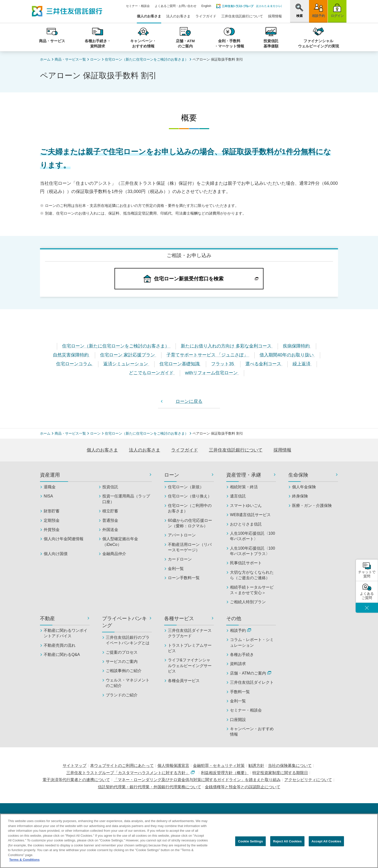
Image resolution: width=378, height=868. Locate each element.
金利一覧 (176, 569)
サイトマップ (75, 766)
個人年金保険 (304, 487)
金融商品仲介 (114, 554)
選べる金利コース (264, 364)
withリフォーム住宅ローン (212, 373)
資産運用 (50, 475)
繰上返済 (302, 364)
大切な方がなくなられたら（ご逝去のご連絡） (252, 575)
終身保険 (300, 496)
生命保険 (298, 475)
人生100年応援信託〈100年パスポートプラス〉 (252, 551)
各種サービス (179, 618)
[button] (299, 11)
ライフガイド (206, 16)
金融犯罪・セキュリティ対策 (219, 766)
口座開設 (238, 720)
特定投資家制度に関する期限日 (280, 773)
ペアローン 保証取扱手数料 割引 (218, 59)
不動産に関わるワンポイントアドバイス (66, 633)
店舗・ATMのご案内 (251, 673)
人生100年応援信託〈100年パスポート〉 (252, 536)
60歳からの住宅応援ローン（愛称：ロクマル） (190, 523)
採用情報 (275, 16)
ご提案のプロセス (122, 652)
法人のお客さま (178, 16)
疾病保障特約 (297, 346)
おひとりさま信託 (246, 524)
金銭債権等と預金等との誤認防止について (243, 787)
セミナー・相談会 (138, 6)
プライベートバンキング (124, 622)
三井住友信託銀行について (242, 16)
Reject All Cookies (287, 844)
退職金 (50, 487)
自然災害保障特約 (71, 355)
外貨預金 (52, 530)
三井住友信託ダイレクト (252, 682)
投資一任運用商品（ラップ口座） (126, 499)
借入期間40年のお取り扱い (287, 355)
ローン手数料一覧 (184, 578)
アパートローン (182, 535)
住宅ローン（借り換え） (190, 496)
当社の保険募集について (290, 766)
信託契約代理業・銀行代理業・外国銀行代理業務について (150, 787)
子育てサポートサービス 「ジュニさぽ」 (208, 355)
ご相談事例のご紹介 (124, 671)
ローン (95, 59)
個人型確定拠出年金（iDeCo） (120, 542)
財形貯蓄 (52, 511)
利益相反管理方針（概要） (225, 773)
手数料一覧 (240, 692)
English (206, 6)
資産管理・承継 (244, 475)
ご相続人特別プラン (248, 602)
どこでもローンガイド (152, 373)
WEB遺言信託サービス (250, 515)
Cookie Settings (250, 844)
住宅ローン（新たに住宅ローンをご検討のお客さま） (147, 59)
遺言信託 (238, 496)
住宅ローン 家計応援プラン (128, 355)
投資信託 (110, 487)
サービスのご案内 (122, 661)
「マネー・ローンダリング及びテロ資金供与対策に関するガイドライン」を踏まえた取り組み (197, 780)
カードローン (180, 559)
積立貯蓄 (110, 511)
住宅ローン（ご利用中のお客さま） (190, 508)
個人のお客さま (149, 16)
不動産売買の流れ (60, 645)
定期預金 (52, 520)
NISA (48, 496)
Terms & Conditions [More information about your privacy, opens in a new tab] (24, 862)
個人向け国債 (56, 554)
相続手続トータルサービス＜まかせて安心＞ (252, 590)
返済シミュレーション (126, 364)
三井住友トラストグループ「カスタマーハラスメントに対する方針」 (131, 773)
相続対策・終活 (244, 487)
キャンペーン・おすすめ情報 (252, 732)
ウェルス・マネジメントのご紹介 (128, 683)
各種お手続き (242, 655)
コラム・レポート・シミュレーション (252, 642)
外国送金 (110, 530)
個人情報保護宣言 (173, 766)
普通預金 (110, 520)
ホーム (45, 59)
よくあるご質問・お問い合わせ (176, 6)
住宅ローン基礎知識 (180, 364)
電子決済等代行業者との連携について (76, 780)
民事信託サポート (246, 563)
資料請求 (238, 664)
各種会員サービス (184, 681)
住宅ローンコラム (75, 364)
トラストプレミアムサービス (190, 648)
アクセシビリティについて (308, 780)
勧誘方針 (256, 766)
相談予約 (241, 630)
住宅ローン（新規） (186, 487)
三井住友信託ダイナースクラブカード (190, 633)
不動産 (47, 618)
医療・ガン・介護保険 (312, 506)
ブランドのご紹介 (122, 695)
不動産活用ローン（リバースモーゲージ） (190, 547)
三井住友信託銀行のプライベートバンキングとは (128, 640)
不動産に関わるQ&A (62, 655)
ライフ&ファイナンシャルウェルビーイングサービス (190, 666)
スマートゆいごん (246, 506)
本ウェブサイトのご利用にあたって (122, 766)
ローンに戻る (189, 401)
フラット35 (223, 364)
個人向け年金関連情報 (64, 539)
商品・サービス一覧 (70, 59)
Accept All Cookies (326, 844)
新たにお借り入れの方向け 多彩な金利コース (227, 346)
